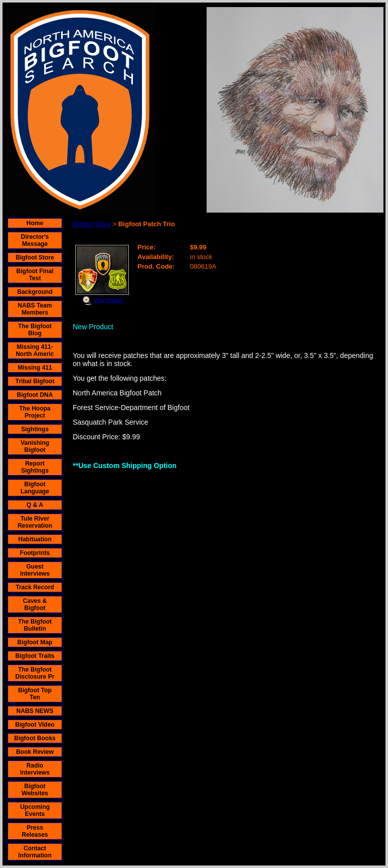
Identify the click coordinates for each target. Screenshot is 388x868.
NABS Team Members (35, 309)
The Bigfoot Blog (35, 330)
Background (35, 292)
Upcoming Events (35, 810)
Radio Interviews (35, 769)
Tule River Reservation (35, 522)
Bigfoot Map (35, 642)
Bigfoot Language (35, 488)
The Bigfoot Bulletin (35, 625)
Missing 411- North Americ (35, 350)
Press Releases (35, 831)
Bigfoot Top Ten (35, 694)
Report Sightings (35, 467)
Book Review (35, 752)
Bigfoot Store (35, 258)
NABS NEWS (35, 711)
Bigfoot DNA (35, 395)
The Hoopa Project (35, 412)
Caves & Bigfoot (35, 604)
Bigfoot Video (35, 725)
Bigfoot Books (35, 738)
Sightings (35, 429)
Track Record (35, 587)
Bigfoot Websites (35, 790)
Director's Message (35, 240)
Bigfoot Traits (35, 656)
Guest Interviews (35, 570)
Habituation (35, 539)
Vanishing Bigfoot (35, 446)
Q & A (35, 505)
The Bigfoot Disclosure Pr (35, 673)
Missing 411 (35, 368)
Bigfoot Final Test (35, 275)
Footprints (35, 553)
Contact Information (35, 852)
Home (35, 223)
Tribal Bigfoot (35, 381)
